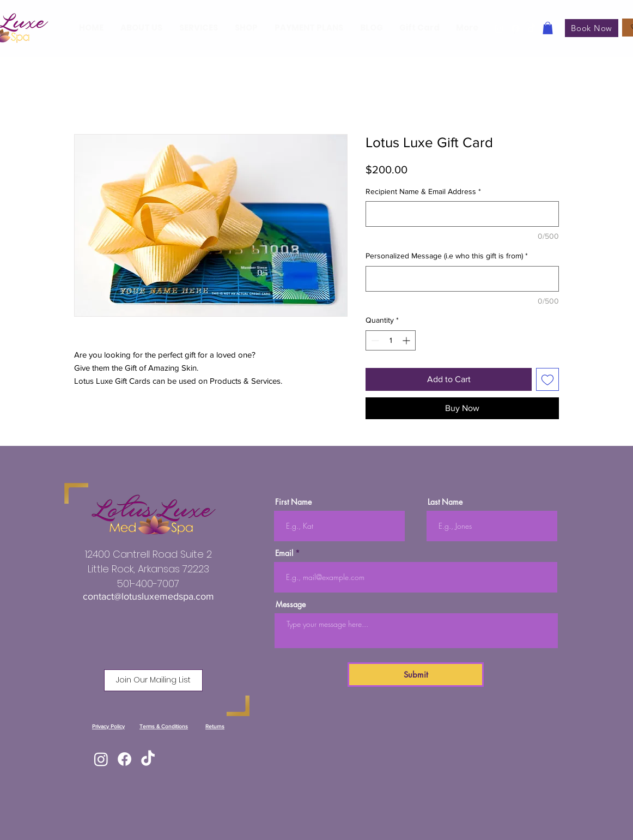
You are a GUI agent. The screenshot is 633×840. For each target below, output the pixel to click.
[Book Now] (592, 28)
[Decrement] (374, 340)
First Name (293, 502)
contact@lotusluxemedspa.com (148, 596)
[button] (548, 28)
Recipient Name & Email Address (423, 191)
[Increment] (407, 340)
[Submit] (416, 675)
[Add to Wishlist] (547, 379)
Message (291, 605)
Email (284, 553)
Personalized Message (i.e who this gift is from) (447, 256)
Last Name (445, 502)
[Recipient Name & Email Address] (462, 214)
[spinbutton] (391, 340)
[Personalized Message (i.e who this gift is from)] (462, 279)
